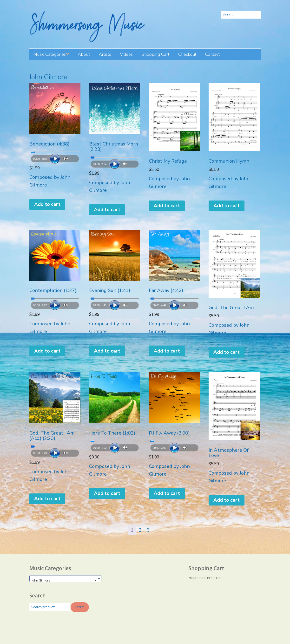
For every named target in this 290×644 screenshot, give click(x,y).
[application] (55, 157)
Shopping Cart (155, 54)
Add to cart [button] (47, 204)
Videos (126, 54)
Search (80, 607)
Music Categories (49, 54)
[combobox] (65, 579)
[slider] (55, 152)
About (84, 54)
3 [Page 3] (148, 530)
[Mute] (66, 159)
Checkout (187, 54)
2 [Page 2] (140, 530)
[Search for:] (241, 15)
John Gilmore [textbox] (64, 580)
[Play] (55, 159)
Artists (105, 54)
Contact (212, 54)
